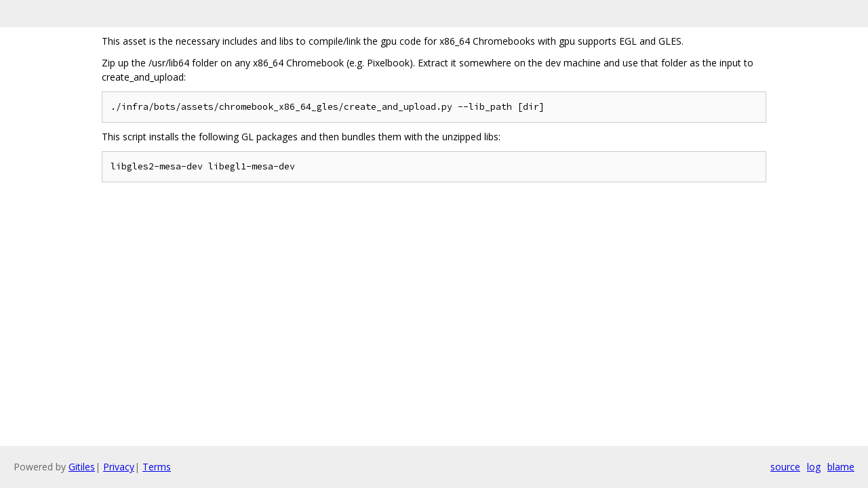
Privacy (119, 467)
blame (841, 467)
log (814, 467)
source (785, 467)
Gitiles (82, 467)
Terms (157, 467)
